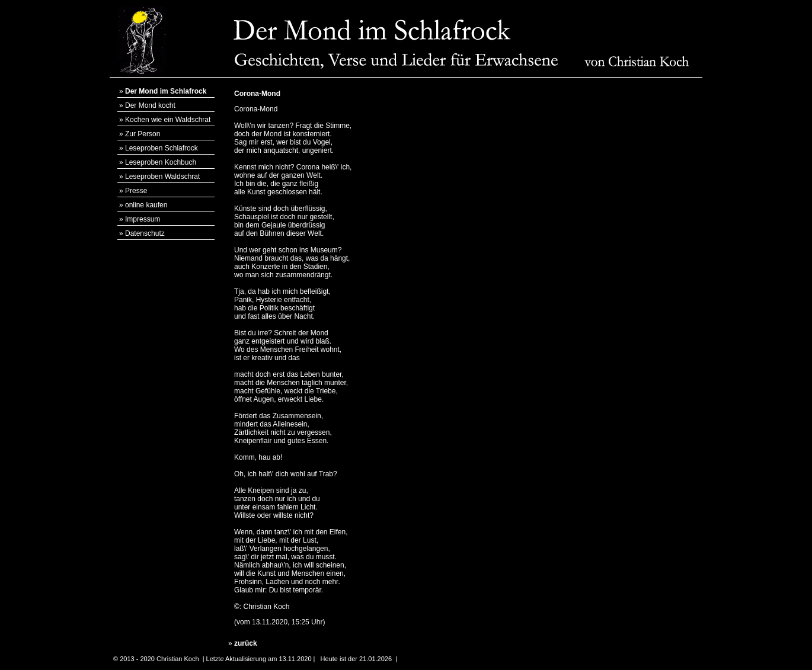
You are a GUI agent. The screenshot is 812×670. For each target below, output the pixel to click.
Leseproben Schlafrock (162, 148)
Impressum (143, 219)
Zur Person (143, 134)
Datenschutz (145, 233)
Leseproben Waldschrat (162, 177)
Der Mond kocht (150, 105)
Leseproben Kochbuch (161, 162)
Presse (136, 191)
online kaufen (146, 205)
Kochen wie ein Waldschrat (168, 120)
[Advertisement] (643, 261)
